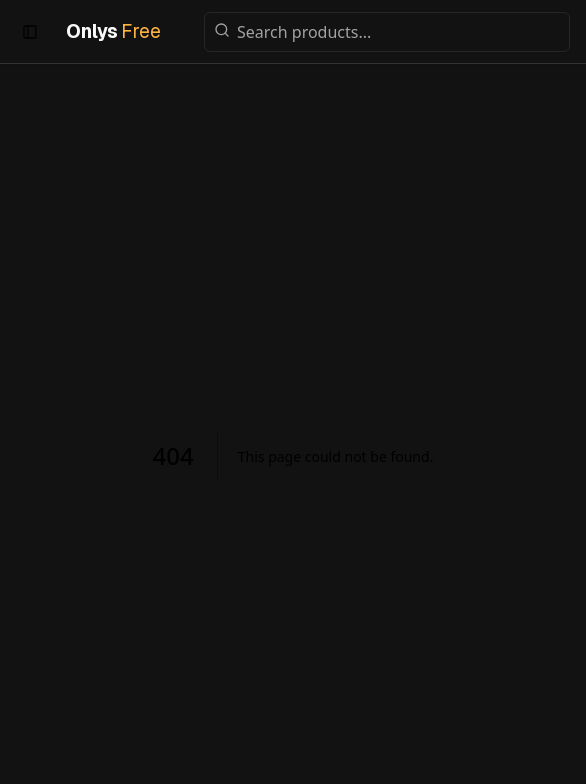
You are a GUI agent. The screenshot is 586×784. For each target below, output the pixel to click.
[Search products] (387, 32)
